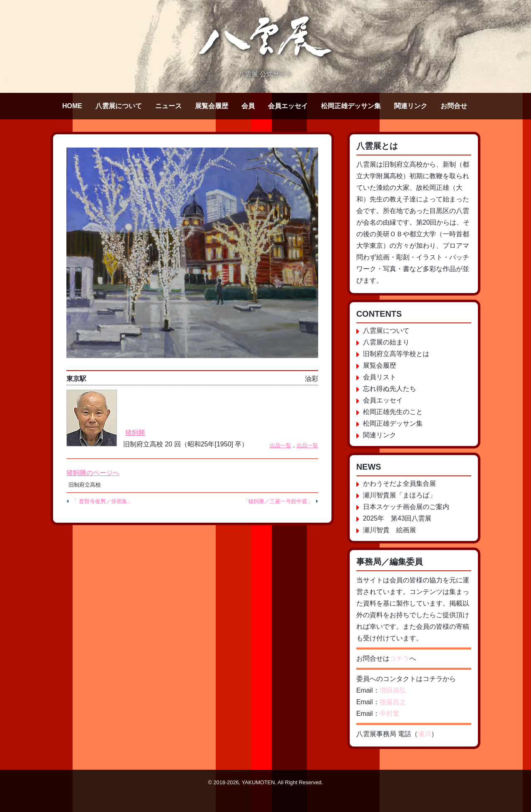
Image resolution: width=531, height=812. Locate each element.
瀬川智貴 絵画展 (390, 530)
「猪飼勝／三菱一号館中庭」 (278, 501)
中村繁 (390, 714)
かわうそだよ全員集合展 (399, 484)
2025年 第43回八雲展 (397, 518)
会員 (248, 106)
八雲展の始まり (386, 342)
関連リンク (411, 106)
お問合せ (454, 106)
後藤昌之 (393, 702)
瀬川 (424, 734)
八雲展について (119, 106)
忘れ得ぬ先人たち (390, 389)
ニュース (168, 106)
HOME (72, 106)
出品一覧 (280, 445)
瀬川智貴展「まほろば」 (399, 495)
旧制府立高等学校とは (396, 354)
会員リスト (380, 377)
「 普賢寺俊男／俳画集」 (102, 501)
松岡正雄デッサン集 (351, 106)
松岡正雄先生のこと (393, 412)
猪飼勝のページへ (93, 473)
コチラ (399, 658)
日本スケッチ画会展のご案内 (406, 507)
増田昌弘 (393, 690)
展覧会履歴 (212, 106)
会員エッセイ (288, 106)
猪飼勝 (135, 433)
